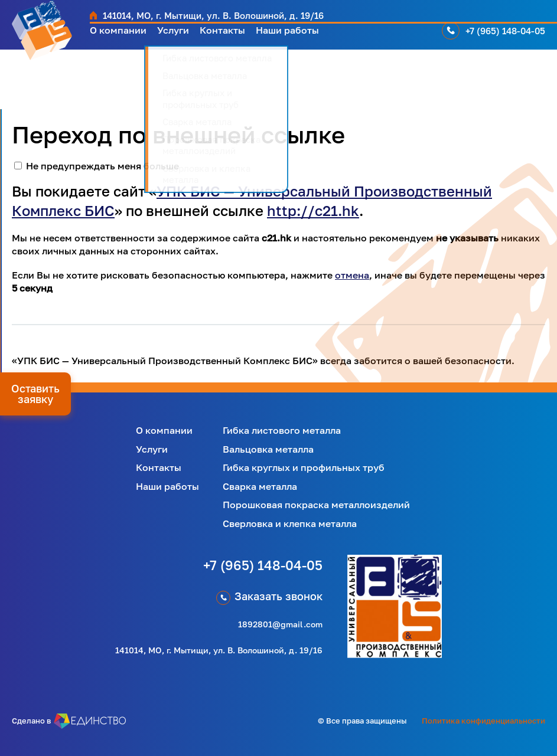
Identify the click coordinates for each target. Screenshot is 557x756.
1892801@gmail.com (280, 624)
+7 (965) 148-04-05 (507, 35)
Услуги (182, 35)
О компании (121, 35)
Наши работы (307, 35)
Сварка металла (260, 486)
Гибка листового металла (282, 430)
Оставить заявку (35, 394)
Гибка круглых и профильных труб (304, 467)
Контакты (235, 35)
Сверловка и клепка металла (290, 523)
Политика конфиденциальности (483, 721)
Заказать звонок (278, 596)
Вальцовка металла (268, 449)
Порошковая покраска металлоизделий (316, 505)
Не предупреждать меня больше (102, 166)
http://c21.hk (313, 210)
